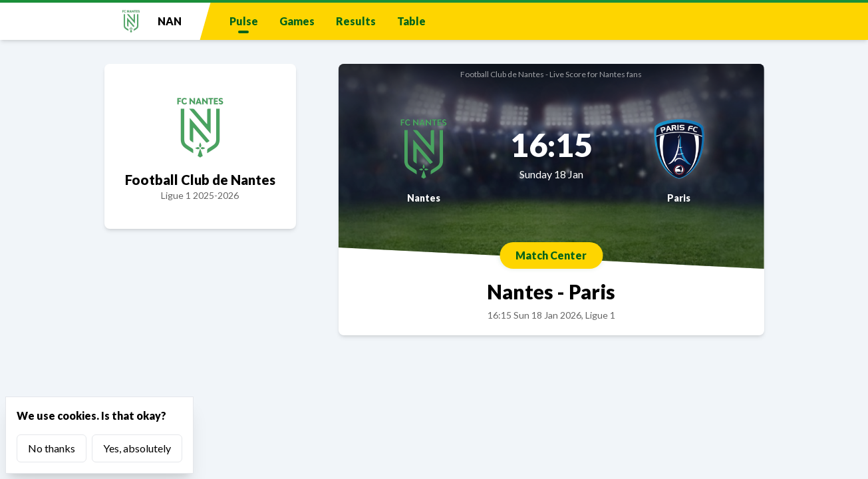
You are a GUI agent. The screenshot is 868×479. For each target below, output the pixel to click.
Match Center (551, 255)
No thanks (52, 448)
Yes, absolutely (137, 448)
